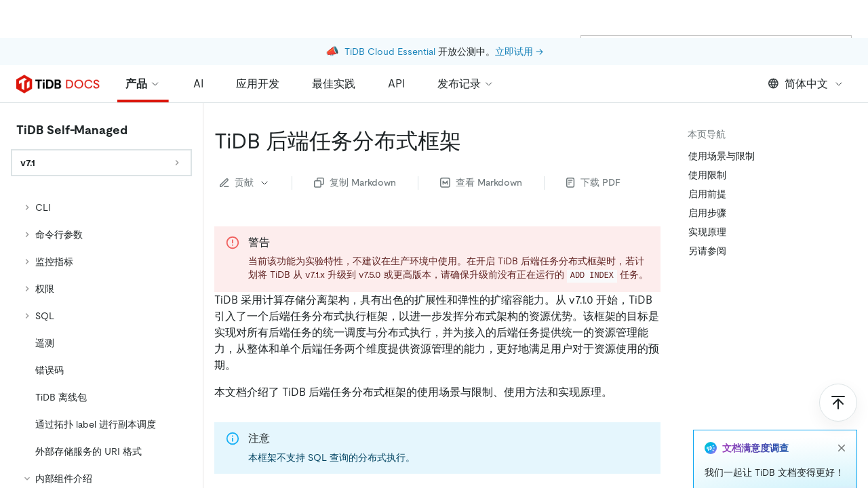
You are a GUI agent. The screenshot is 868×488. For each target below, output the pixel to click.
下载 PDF (593, 182)
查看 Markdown (481, 182)
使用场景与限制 (722, 156)
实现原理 (707, 232)
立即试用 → (519, 14)
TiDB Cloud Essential (390, 14)
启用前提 (707, 194)
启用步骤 (707, 213)
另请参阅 (707, 251)
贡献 (245, 182)
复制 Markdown (355, 182)
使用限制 (707, 175)
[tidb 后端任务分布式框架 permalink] (472, 141)
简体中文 (806, 84)
